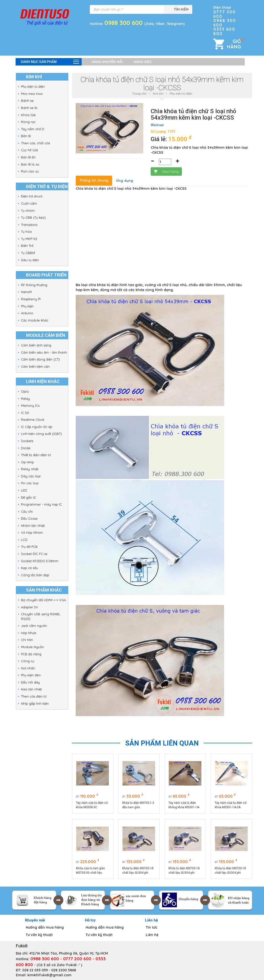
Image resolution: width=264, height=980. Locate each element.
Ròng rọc (28, 122)
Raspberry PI (31, 299)
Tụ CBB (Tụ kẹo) (33, 217)
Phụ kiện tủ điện (33, 86)
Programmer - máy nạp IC (41, 504)
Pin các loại (30, 483)
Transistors (29, 225)
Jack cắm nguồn (34, 626)
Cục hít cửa (29, 150)
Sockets (27, 441)
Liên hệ (152, 935)
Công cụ (28, 661)
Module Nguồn (33, 647)
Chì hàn (27, 640)
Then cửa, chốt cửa (36, 143)
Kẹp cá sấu (30, 568)
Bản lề (26, 136)
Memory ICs (30, 405)
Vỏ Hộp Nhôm (32, 533)
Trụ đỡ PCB (29, 547)
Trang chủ (139, 94)
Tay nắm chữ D (33, 129)
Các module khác (35, 320)
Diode (26, 448)
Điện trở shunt (32, 196)
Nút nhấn (28, 668)
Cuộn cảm (29, 203)
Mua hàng (166, 171)
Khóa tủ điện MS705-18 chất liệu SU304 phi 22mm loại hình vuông (230, 871)
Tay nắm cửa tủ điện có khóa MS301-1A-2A (231, 805)
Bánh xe (27, 101)
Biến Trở (27, 246)
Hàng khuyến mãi (107, 62)
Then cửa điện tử (34, 696)
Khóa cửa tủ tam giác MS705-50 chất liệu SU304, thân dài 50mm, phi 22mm (92, 871)
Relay (25, 399)
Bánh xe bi (29, 108)
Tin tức (152, 927)
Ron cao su (30, 171)
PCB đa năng (31, 654)
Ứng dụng (125, 181)
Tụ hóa (26, 232)
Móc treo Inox (32, 94)
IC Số (25, 413)
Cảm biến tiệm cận (35, 366)
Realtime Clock (33, 420)
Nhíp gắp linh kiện (35, 703)
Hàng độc (143, 62)
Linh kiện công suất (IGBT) (41, 434)
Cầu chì (27, 511)
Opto (25, 391)
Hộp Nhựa (29, 633)
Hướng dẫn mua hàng (45, 927)
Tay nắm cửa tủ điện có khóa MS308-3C (92, 805)
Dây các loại (31, 476)
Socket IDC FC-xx (34, 554)
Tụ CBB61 (28, 253)
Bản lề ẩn (28, 157)
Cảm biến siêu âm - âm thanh (44, 352)
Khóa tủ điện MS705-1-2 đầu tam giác (138, 805)
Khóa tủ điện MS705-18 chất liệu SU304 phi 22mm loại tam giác (184, 871)
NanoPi (26, 292)
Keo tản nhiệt (31, 689)
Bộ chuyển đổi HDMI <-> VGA (43, 600)
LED (24, 490)
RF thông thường (34, 285)
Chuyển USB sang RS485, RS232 (41, 616)
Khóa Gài (28, 115)
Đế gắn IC (29, 497)
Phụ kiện (27, 306)
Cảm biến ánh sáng (36, 345)
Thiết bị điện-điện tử (36, 455)
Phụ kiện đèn (31, 675)
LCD (24, 540)
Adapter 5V (30, 607)
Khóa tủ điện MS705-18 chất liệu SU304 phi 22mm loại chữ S (138, 871)
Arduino (27, 313)
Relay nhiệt (30, 469)
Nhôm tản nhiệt (33, 526)
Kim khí (158, 94)
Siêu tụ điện (30, 260)
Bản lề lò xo (30, 164)
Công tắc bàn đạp (35, 575)
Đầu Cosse (29, 518)
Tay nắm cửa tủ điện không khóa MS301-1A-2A (184, 805)
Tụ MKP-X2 (29, 239)
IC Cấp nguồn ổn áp (37, 427)
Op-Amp (27, 462)
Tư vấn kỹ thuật (39, 935)
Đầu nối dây (30, 682)
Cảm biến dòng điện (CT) (40, 359)
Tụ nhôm (28, 211)
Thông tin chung (94, 180)
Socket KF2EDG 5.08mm (40, 561)
